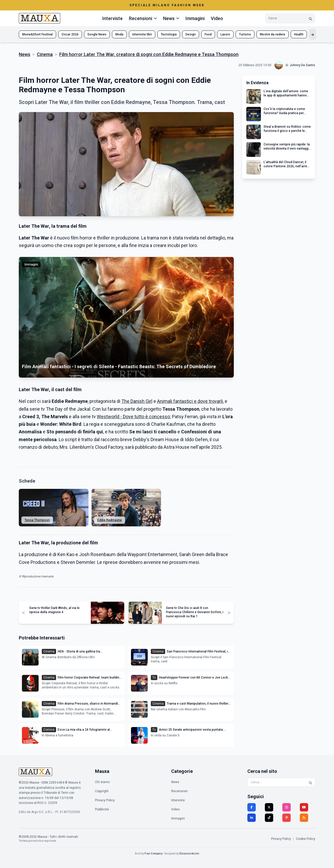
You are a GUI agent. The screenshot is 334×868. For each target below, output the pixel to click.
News (25, 54)
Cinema (45, 54)
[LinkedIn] (252, 818)
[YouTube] (304, 807)
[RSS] (304, 818)
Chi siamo (102, 782)
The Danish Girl (137, 401)
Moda (119, 34)
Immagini (195, 18)
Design (191, 34)
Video (217, 18)
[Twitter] (269, 807)
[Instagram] (287, 807)
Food (208, 34)
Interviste (112, 18)
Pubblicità (102, 809)
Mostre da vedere (273, 34)
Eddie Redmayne (110, 520)
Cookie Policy (306, 839)
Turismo (245, 34)
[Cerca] (311, 18)
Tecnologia (169, 34)
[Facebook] (252, 807)
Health (299, 34)
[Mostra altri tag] (312, 34)
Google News (97, 34)
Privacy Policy (105, 800)
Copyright (102, 791)
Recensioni (179, 791)
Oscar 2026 (70, 34)
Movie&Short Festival (37, 34)
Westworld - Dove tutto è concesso (133, 417)
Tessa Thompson (37, 520)
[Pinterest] (287, 818)
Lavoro (225, 34)
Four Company (153, 854)
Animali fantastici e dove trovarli (190, 401)
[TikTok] (269, 818)
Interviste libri (142, 34)
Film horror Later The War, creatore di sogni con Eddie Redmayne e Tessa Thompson (149, 54)
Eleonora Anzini (189, 854)
